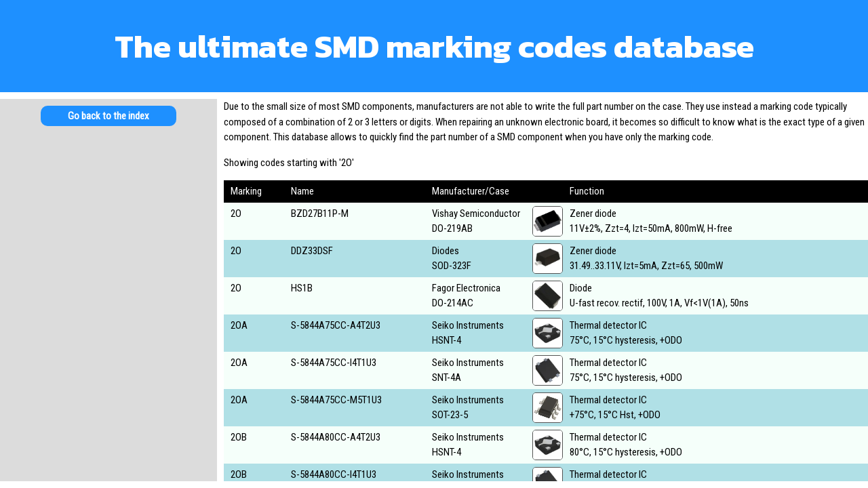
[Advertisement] (108, 244)
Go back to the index (108, 116)
